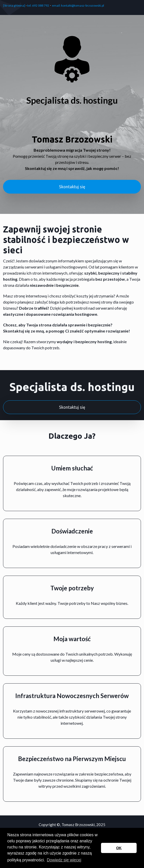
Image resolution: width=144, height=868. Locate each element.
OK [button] (119, 848)
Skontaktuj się (72, 187)
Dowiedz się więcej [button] (64, 860)
